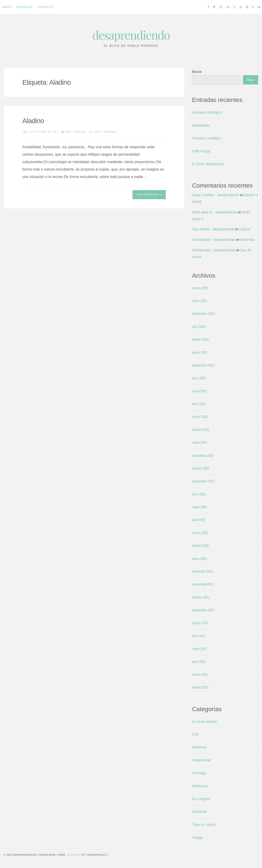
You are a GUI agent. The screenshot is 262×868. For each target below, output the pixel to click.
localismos (199, 747)
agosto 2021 (200, 623)
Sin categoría (201, 799)
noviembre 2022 (203, 455)
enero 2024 (199, 352)
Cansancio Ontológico (207, 112)
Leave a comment (105, 132)
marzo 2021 (200, 674)
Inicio (7, 7)
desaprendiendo (131, 35)
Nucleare (74, 855)
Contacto (46, 7)
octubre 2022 (201, 468)
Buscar (197, 71)
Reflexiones (200, 786)
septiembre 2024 (203, 313)
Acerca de (25, 7)
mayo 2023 (199, 391)
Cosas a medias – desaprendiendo (216, 195)
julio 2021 (199, 636)
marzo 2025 (200, 288)
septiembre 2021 (203, 610)
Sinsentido (199, 811)
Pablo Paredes (75, 132)
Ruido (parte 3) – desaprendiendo (214, 212)
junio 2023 (199, 378)
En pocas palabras (205, 721)
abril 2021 (199, 662)
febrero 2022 (200, 545)
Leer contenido (149, 195)
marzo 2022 (200, 533)
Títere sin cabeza (204, 824)
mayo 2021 (199, 649)
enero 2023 (199, 442)
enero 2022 (199, 558)
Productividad (201, 760)
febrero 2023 (200, 430)
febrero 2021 (200, 687)
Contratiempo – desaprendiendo (214, 239)
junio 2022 (199, 494)
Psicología (199, 773)
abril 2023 (199, 404)
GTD (195, 734)
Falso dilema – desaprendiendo (213, 229)
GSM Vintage (201, 151)
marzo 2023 (200, 417)
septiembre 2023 (203, 365)
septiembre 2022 (203, 481)
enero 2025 (199, 301)
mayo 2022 (199, 507)
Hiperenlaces (201, 125)
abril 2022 (199, 520)
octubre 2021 (201, 597)
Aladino (33, 121)
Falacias (245, 229)
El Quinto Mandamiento (208, 164)
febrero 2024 (200, 339)
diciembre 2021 (202, 571)
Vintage (197, 837)
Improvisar (247, 239)
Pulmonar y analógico (207, 138)
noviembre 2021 (203, 584)
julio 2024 (199, 326)
